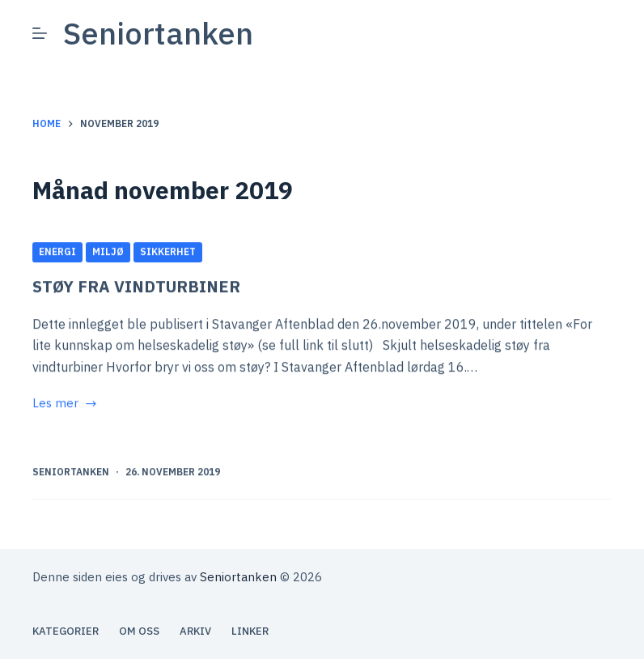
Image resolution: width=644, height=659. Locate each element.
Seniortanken (158, 33)
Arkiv (195, 631)
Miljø (108, 252)
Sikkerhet (168, 252)
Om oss (139, 631)
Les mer (66, 405)
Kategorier (66, 631)
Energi (57, 252)
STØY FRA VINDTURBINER (136, 287)
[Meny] (40, 33)
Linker (250, 631)
